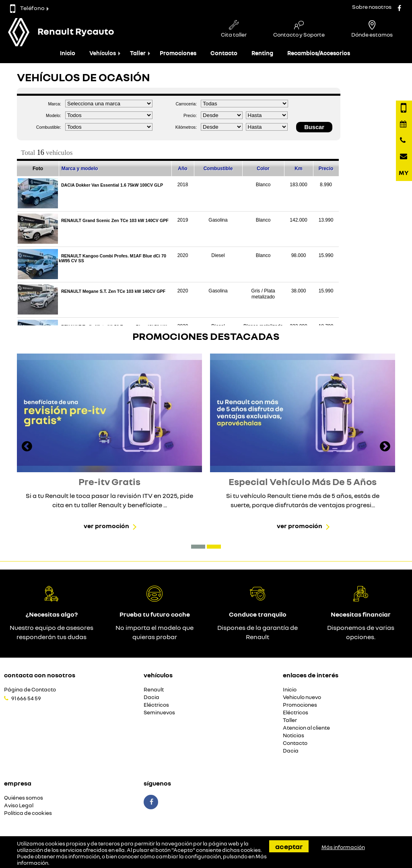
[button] (198, 547)
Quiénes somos (24, 798)
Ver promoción (106, 526)
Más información (343, 847)
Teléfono (27, 8)
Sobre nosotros (372, 7)
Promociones (178, 53)
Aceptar (289, 846)
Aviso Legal (19, 805)
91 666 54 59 (26, 698)
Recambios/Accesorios (319, 53)
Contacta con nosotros (40, 675)
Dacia (151, 697)
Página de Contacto (30, 690)
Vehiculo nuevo (302, 697)
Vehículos (103, 53)
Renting (262, 53)
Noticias (294, 735)
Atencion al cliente (306, 728)
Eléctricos (156, 705)
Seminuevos (159, 713)
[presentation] (27, 447)
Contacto (224, 53)
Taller (138, 53)
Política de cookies (28, 813)
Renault (154, 690)
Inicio (68, 53)
